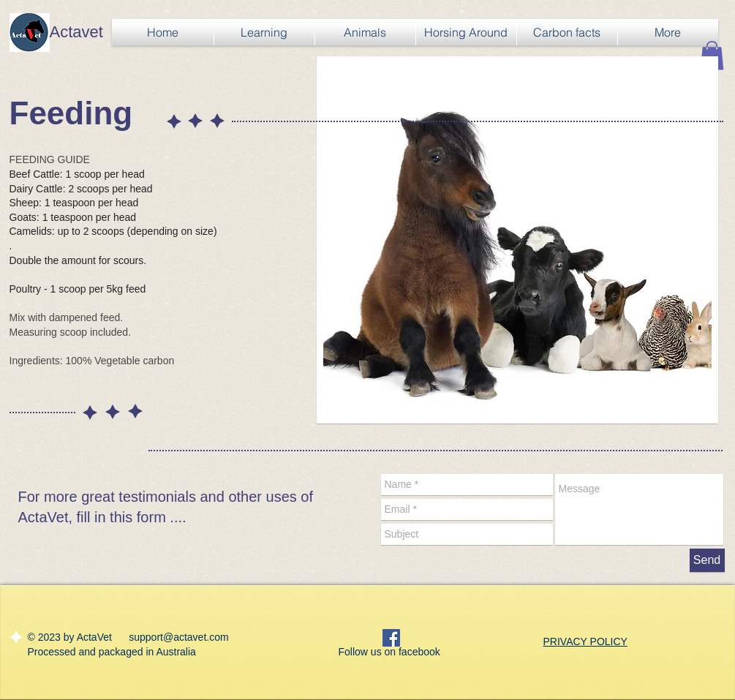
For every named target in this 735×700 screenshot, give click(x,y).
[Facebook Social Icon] (391, 638)
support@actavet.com (178, 637)
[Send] (707, 560)
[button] (712, 55)
